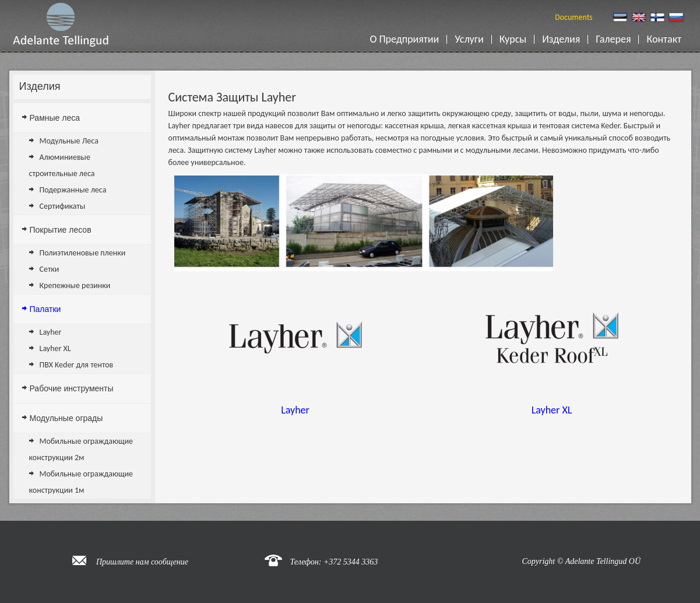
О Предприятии (407, 39)
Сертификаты (63, 206)
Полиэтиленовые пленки (83, 253)
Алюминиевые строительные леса (62, 165)
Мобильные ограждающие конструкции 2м (81, 449)
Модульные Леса (69, 141)
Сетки (50, 269)
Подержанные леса (73, 190)
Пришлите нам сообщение (142, 562)
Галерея (615, 39)
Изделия (563, 39)
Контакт (666, 39)
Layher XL (55, 348)
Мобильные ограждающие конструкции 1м (81, 482)
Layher (51, 332)
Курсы (515, 39)
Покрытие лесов (61, 230)
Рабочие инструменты (72, 388)
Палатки (45, 309)
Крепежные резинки (75, 285)
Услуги (471, 39)
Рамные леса (55, 118)
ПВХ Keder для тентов (77, 365)
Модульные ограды (66, 418)
